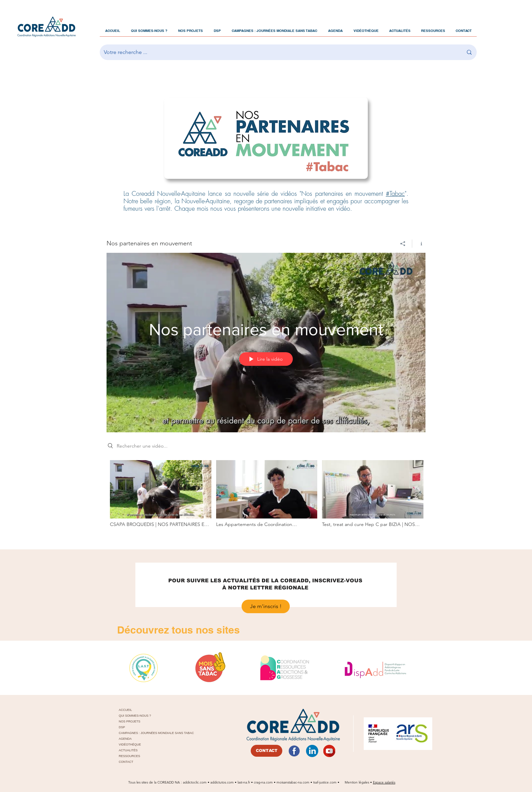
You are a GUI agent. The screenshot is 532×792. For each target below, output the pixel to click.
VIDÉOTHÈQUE (130, 744)
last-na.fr (244, 782)
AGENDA (125, 739)
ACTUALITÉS (128, 750)
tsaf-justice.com (325, 782)
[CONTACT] (267, 751)
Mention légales (357, 782)
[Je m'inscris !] (266, 606)
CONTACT (126, 762)
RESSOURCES (129, 756)
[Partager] (403, 244)
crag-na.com (263, 782)
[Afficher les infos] (419, 244)
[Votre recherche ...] (278, 52)
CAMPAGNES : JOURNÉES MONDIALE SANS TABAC (150, 733)
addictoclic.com (195, 782)
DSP (122, 727)
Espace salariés (384, 782)
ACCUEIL (125, 710)
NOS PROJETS (130, 721)
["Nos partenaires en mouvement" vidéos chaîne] (266, 498)
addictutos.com (223, 782)
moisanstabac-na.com (293, 782)
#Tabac (395, 194)
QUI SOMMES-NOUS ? (135, 716)
